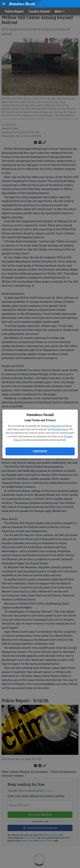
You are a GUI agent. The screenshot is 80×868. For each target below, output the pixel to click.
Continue (40, 451)
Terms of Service (50, 426)
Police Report (14, 11)
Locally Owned (39, 11)
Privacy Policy (60, 429)
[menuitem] (61, 11)
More (60, 11)
